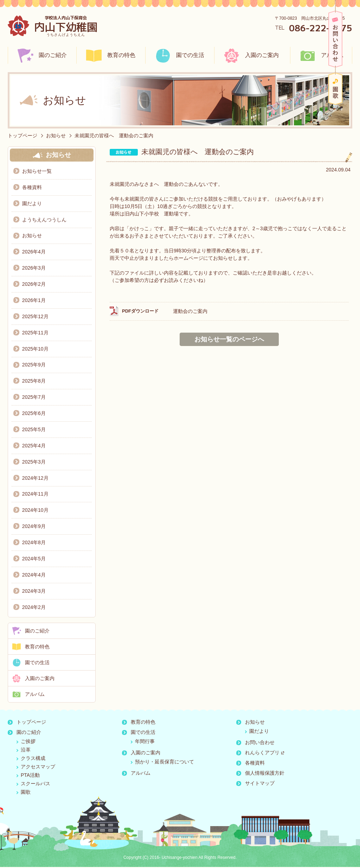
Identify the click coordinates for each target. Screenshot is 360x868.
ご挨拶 (28, 742)
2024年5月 (34, 560)
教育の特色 (121, 55)
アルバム (332, 55)
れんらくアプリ (265, 754)
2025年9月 (34, 365)
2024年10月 (35, 511)
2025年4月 (34, 446)
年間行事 (145, 742)
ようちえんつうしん (44, 220)
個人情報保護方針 (265, 774)
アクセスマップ (38, 768)
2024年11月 (35, 495)
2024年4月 (34, 576)
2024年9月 (34, 527)
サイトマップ (260, 784)
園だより (32, 203)
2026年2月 (34, 284)
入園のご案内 (262, 55)
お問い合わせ (335, 39)
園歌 (335, 89)
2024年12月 (35, 479)
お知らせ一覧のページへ (229, 339)
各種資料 (32, 187)
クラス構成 (33, 759)
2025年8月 (34, 382)
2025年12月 (35, 317)
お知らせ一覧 (37, 171)
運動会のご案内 (190, 311)
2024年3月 (34, 592)
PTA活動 (30, 776)
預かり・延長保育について (165, 763)
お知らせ (56, 136)
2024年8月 (34, 543)
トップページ (22, 136)
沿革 (26, 751)
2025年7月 (34, 398)
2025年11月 (35, 333)
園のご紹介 (53, 55)
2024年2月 (34, 608)
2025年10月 (35, 349)
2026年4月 (34, 252)
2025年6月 (34, 414)
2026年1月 (34, 301)
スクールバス (36, 785)
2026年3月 (34, 268)
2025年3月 (34, 463)
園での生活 (190, 55)
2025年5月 (34, 430)
